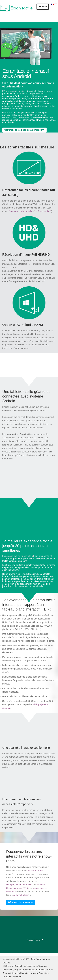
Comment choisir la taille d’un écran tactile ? (30, 211)
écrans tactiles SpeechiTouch (20, 556)
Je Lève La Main (21, 895)
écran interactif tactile (14, 91)
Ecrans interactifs (11, 973)
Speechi (19, 966)
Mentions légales (30, 973)
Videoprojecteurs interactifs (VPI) (35, 970)
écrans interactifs (36, 871)
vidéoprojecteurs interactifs (19, 884)
